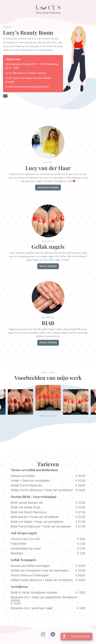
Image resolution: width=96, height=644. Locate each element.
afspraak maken (48, 188)
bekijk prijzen (48, 266)
